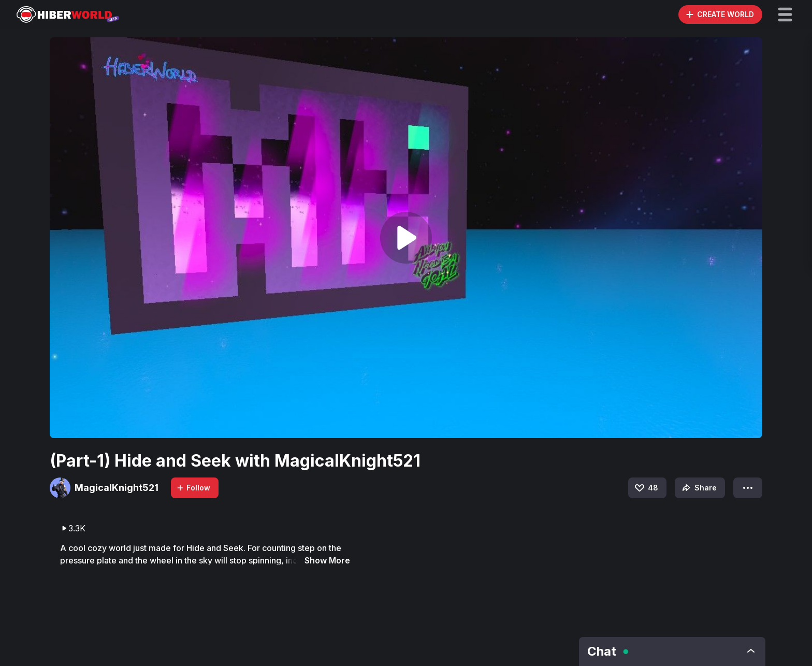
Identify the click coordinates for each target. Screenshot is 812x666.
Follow (193, 488)
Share (698, 488)
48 (646, 488)
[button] (785, 15)
